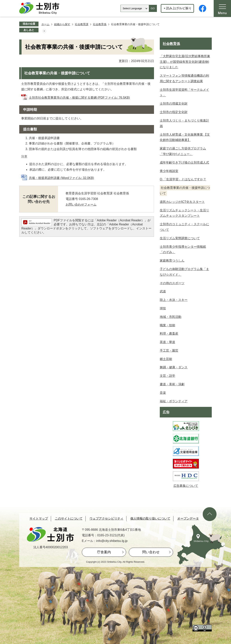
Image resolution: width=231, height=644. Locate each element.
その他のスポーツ (172, 283)
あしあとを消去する (44, 31)
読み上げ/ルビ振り (179, 8)
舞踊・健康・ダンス (174, 367)
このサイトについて (69, 518)
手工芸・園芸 (169, 351)
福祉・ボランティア (174, 401)
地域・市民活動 (171, 317)
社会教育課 (82, 24)
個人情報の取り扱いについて (150, 518)
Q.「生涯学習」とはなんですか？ (183, 179)
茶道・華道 (167, 342)
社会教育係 (100, 24)
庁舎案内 (104, 552)
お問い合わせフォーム (81, 204)
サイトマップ (39, 518)
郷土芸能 (166, 359)
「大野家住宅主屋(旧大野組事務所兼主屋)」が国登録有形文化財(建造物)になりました (185, 62)
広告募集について (186, 486)
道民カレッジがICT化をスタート (182, 202)
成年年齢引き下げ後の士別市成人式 (184, 162)
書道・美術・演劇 (172, 384)
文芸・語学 (167, 376)
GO (153, 8)
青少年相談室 (169, 171)
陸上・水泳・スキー (174, 300)
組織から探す (62, 24)
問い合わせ (151, 552)
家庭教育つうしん (172, 261)
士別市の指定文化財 (174, 112)
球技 (163, 308)
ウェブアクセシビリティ (106, 518)
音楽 (163, 393)
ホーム (45, 24)
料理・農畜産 (169, 334)
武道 (163, 291)
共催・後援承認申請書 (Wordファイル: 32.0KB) (61, 178)
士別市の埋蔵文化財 (174, 104)
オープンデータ (188, 518)
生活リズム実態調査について (180, 238)
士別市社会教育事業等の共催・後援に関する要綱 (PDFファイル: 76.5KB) (79, 98)
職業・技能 (167, 325)
